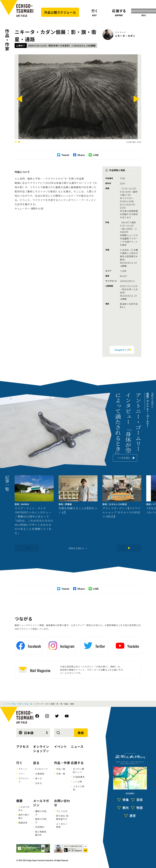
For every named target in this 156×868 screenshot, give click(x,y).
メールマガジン (41, 803)
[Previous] (20, 100)
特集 (126, 799)
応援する (77, 763)
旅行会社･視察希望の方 (62, 817)
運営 (133, 815)
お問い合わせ (62, 803)
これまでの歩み (24, 809)
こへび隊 (77, 782)
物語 (140, 807)
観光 (126, 807)
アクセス (23, 746)
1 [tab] (16, 142)
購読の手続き (41, 813)
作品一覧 (28, 704)
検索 (81, 733)
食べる (39, 778)
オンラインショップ (41, 749)
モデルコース (24, 780)
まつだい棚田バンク (78, 770)
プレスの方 (62, 811)
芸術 (140, 799)
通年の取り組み (24, 816)
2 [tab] (19, 142)
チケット (23, 769)
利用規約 (40, 827)
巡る (36, 763)
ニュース (77, 746)
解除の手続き (41, 821)
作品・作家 (7, 40)
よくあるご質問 (62, 825)
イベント (60, 746)
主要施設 (40, 774)
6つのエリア (41, 769)
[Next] (136, 100)
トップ (6, 704)
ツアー (22, 774)
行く (19, 763)
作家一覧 (61, 774)
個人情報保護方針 (41, 833)
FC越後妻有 (79, 777)
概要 (19, 801)
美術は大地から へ (78, 548)
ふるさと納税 (79, 788)
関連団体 (23, 823)
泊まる (39, 783)
